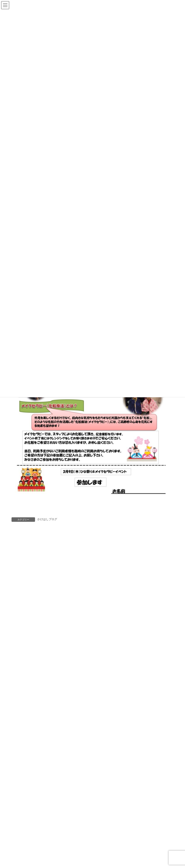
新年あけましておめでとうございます (99, 853)
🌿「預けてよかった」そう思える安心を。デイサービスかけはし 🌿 (122, 810)
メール (20, 646)
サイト (18, 667)
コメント (22, 569)
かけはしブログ (47, 519)
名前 (18, 625)
